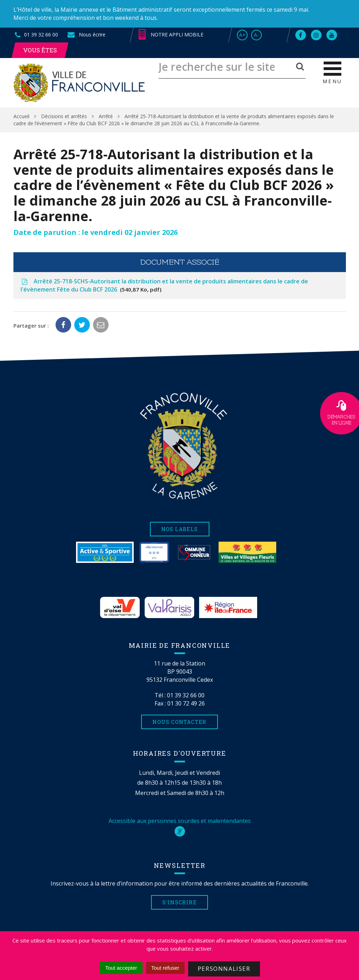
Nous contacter (179, 722)
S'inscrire (179, 902)
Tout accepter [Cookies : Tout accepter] (121, 968)
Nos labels (180, 529)
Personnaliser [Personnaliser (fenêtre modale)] (224, 969)
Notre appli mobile (171, 35)
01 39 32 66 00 (186, 695)
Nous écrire (86, 34)
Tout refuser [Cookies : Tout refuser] (165, 968)
